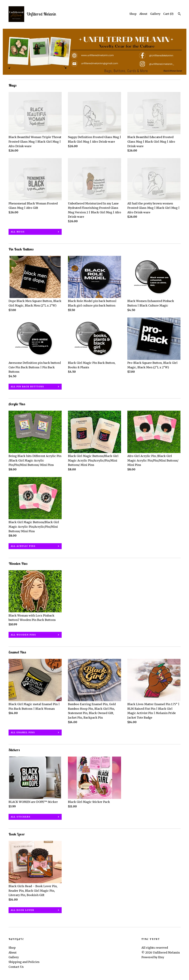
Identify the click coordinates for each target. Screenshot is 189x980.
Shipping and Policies (24, 962)
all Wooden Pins (23, 635)
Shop (133, 14)
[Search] (179, 14)
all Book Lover (22, 910)
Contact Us (16, 967)
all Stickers (21, 817)
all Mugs (18, 232)
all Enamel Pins (23, 732)
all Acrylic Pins (23, 546)
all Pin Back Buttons (27, 387)
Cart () (168, 14)
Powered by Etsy (153, 957)
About (143, 14)
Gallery (155, 14)
